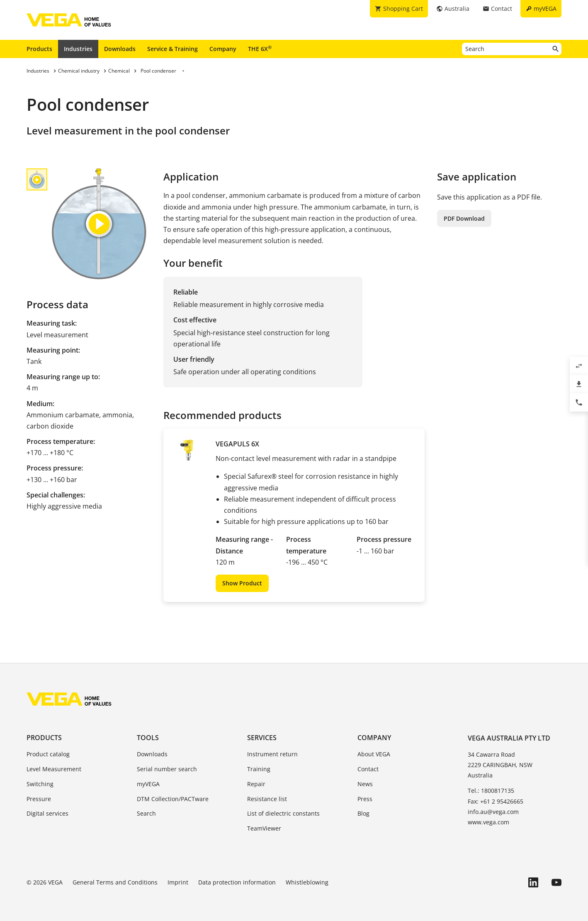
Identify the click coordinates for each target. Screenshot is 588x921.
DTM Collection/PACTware (173, 799)
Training (259, 769)
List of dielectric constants (283, 813)
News (365, 784)
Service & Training (173, 49)
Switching (40, 784)
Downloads (120, 49)
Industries (78, 49)
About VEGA (374, 754)
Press (365, 799)
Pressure (39, 799)
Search (146, 813)
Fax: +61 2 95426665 (496, 801)
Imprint (178, 882)
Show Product (242, 583)
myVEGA (148, 784)
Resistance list (267, 799)
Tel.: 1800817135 (491, 791)
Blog (363, 813)
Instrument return (272, 754)
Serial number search (167, 769)
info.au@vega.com (493, 812)
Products (39, 49)
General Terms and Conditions (115, 882)
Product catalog (48, 754)
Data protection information (237, 882)
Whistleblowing (307, 882)
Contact (368, 769)
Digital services (47, 813)
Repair (256, 784)
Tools (148, 738)
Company (223, 49)
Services (262, 738)
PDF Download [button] (464, 218)
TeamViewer (264, 828)
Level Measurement (54, 769)
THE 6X (260, 49)
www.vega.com (488, 822)
